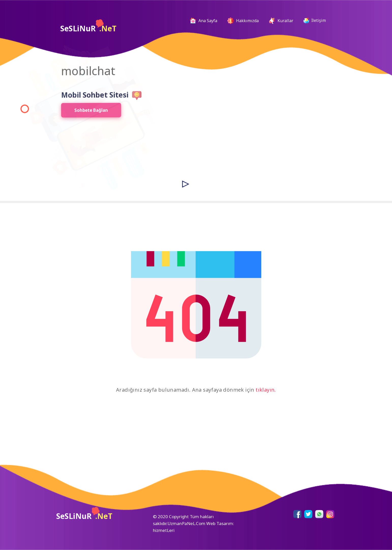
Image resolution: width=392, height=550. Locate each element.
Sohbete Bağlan (86, 112)
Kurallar (281, 21)
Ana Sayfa (206, 21)
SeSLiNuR (88, 26)
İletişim (315, 20)
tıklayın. (266, 390)
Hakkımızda (243, 21)
